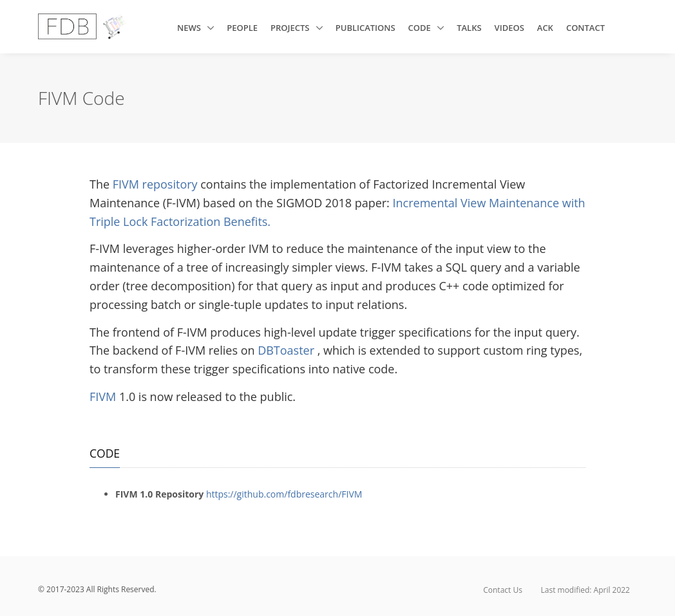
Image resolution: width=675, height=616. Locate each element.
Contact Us (503, 590)
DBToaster (288, 350)
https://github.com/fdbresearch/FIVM (284, 494)
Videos (509, 28)
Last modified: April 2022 (585, 590)
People (242, 28)
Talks (469, 28)
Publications (366, 28)
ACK (545, 28)
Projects (291, 28)
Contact (585, 28)
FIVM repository (157, 184)
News (190, 28)
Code (421, 28)
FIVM (104, 397)
